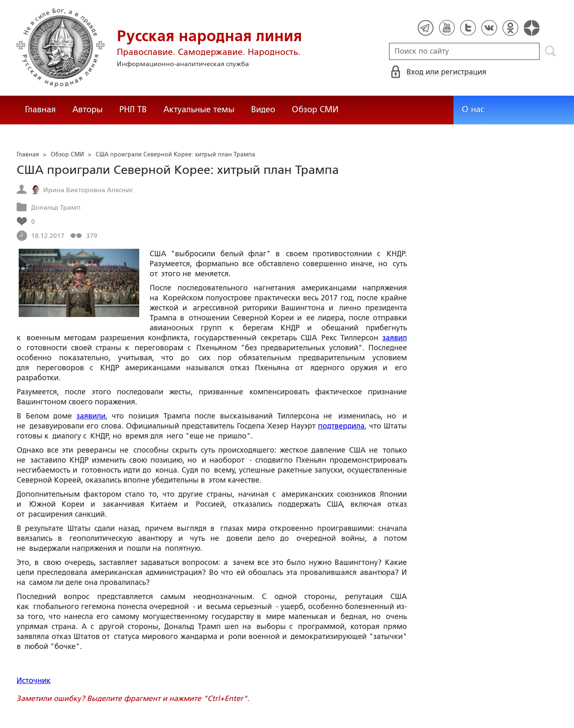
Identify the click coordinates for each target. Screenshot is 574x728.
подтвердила (341, 426)
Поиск (551, 51)
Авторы (87, 109)
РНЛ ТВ (133, 109)
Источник (34, 681)
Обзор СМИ (315, 109)
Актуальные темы (199, 109)
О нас (473, 109)
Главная (40, 109)
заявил (395, 338)
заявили (91, 416)
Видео (263, 109)
